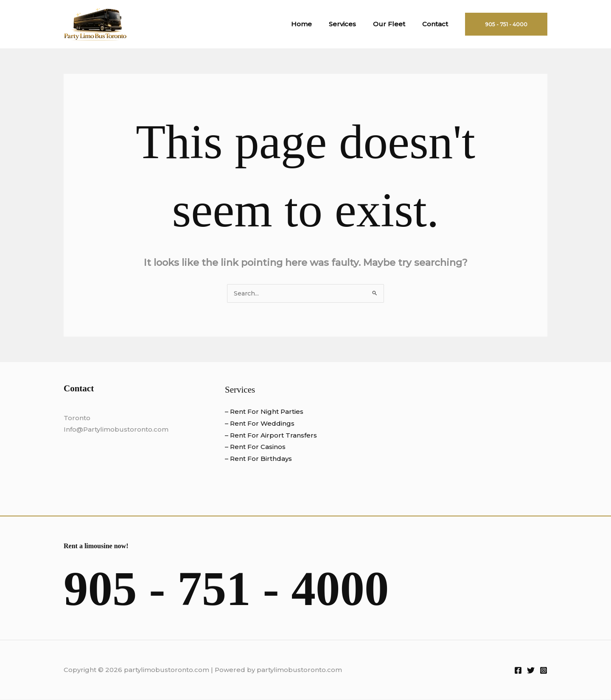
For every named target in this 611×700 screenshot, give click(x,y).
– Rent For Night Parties (264, 412)
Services (353, 24)
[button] (506, 24)
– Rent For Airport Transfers (271, 436)
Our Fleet (395, 24)
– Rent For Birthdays (258, 459)
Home (316, 24)
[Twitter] (531, 671)
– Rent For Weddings (260, 424)
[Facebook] (518, 671)
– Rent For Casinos (255, 447)
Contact (437, 24)
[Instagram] (544, 671)
